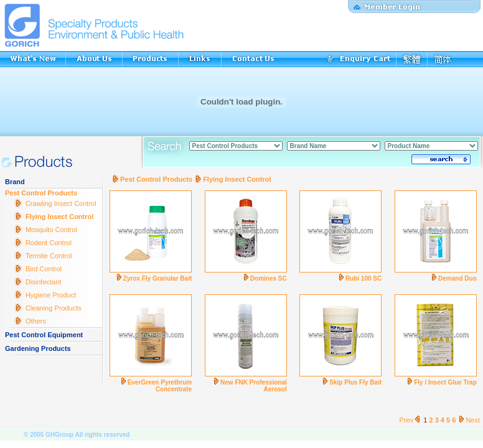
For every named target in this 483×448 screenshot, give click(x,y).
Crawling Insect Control (61, 203)
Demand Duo (457, 278)
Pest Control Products (41, 193)
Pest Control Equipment (44, 335)
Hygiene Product (51, 295)
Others (36, 321)
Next (469, 420)
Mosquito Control (51, 230)
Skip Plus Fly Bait (355, 382)
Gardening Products (38, 348)
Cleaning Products (54, 308)
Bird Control (44, 269)
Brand (15, 182)
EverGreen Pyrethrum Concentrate (160, 386)
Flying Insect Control (59, 217)
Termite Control (49, 256)
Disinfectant (43, 282)
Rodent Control (49, 243)
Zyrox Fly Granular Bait (158, 278)
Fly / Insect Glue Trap (445, 382)
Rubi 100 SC (363, 278)
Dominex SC (269, 278)
